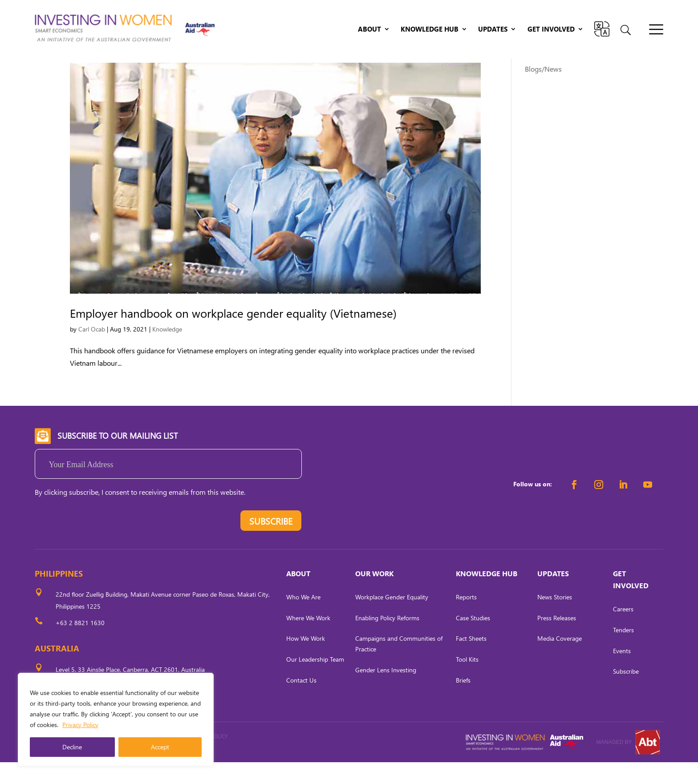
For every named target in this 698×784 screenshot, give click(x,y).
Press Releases (557, 639)
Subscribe (626, 693)
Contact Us (301, 702)
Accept (160, 747)
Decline (72, 747)
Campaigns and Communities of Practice (399, 665)
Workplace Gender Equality (392, 619)
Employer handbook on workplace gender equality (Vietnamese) (233, 335)
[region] (116, 719)
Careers (623, 631)
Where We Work (308, 639)
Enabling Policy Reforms (387, 639)
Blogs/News (543, 91)
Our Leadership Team (315, 681)
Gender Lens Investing (386, 692)
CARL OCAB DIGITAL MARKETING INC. (117, 770)
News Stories (555, 619)
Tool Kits (467, 681)
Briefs (463, 702)
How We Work (306, 660)
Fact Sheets (471, 660)
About (369, 30)
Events (622, 672)
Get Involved (551, 30)
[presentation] (102, 545)
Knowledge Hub (430, 30)
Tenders (623, 652)
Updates (493, 30)
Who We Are (303, 619)
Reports (466, 619)
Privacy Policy (80, 725)
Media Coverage (560, 660)
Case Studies (473, 639)
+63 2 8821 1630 (80, 645)
